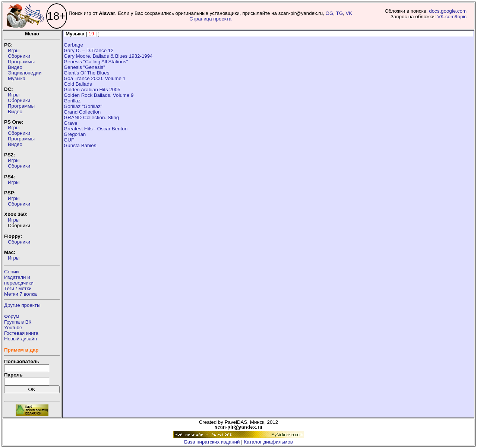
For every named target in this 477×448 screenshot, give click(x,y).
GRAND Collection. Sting (91, 117)
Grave (70, 123)
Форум (12, 316)
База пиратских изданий (212, 442)
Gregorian (75, 134)
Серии (11, 272)
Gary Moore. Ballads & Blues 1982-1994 (108, 56)
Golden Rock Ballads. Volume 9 (99, 95)
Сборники (19, 56)
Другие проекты (22, 305)
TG (340, 13)
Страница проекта (210, 19)
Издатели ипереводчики (19, 280)
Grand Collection (82, 112)
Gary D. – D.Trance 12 (89, 50)
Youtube (13, 328)
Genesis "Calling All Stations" (96, 62)
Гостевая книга (21, 333)
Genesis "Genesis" (84, 67)
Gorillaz (72, 101)
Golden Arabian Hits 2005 (92, 90)
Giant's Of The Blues (86, 73)
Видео (15, 67)
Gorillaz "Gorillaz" (83, 106)
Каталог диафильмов (268, 442)
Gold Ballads (78, 84)
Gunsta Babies (80, 145)
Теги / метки (18, 288)
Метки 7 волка (20, 294)
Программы (21, 62)
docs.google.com (448, 11)
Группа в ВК (18, 322)
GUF (69, 140)
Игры (14, 50)
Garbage (73, 45)
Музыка (17, 78)
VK (349, 13)
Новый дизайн (20, 339)
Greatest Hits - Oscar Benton (96, 129)
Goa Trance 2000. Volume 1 (95, 78)
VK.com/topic (452, 17)
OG (330, 13)
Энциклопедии (25, 73)
